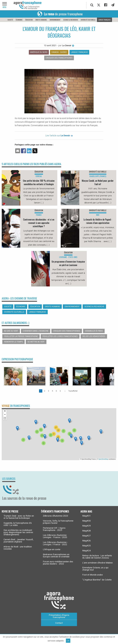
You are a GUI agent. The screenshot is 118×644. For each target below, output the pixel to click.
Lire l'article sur (59, 135)
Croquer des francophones (59, 58)
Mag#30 (86, 521)
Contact (59, 623)
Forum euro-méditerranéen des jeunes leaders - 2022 (58, 563)
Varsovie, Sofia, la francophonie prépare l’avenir (58, 522)
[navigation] (5, 5)
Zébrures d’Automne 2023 (55, 516)
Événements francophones (55, 511)
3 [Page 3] (49, 391)
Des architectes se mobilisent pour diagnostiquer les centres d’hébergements (18, 532)
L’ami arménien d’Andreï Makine (97, 563)
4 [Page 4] (52, 391)
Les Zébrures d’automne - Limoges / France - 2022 (55, 543)
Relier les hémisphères (94, 336)
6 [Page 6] (60, 391)
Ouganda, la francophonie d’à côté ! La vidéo (18, 524)
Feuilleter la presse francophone (21, 336)
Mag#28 (86, 531)
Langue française (104, 20)
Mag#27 (86, 536)
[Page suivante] (65, 391)
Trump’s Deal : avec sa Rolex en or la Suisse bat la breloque (19, 517)
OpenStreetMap (103, 459)
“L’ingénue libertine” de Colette (97, 580)
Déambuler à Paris (94, 331)
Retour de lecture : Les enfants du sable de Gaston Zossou (97, 557)
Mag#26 (86, 541)
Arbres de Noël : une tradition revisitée (18, 548)
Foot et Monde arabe (92, 575)
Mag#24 (86, 551)
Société (10, 20)
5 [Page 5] (56, 391)
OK (68, 641)
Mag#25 (86, 546)
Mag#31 (86, 516)
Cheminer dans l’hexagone (36, 331)
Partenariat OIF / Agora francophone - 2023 (54, 529)
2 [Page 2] (45, 391)
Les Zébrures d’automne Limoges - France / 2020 (55, 536)
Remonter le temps (13, 342)
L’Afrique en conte (52, 549)
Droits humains (41, 20)
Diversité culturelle (88, 20)
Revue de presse (10, 511)
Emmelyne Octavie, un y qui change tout (95, 569)
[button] (44, 426)
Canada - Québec (59, 52)
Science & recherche (71, 20)
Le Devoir (68, 45)
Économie (19, 20)
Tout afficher (73, 391)
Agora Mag (86, 511)
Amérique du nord (39, 52)
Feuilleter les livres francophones (60, 336)
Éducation (29, 20)
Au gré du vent (11, 331)
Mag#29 (86, 526)
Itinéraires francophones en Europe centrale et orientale (56, 555)
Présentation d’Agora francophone (59, 616)
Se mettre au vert (36, 342)
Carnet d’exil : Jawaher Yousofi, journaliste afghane (18, 541)
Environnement (55, 20)
